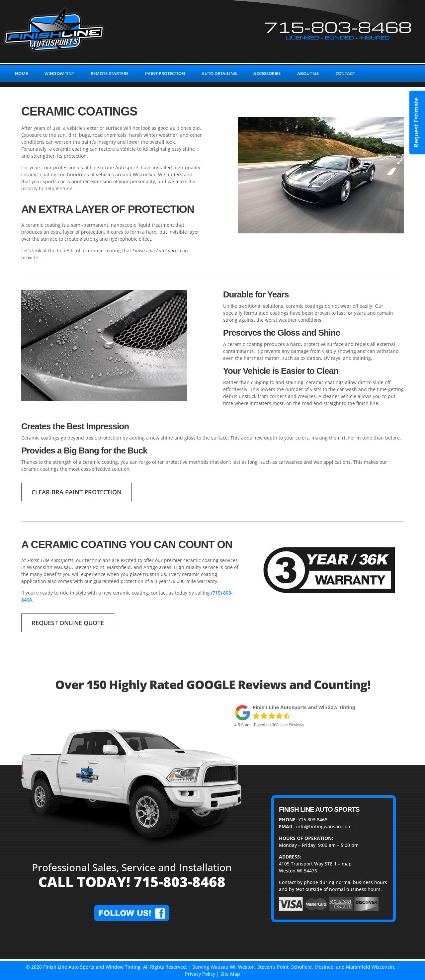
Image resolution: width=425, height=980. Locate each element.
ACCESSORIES (267, 73)
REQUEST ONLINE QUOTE (68, 623)
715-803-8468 (338, 27)
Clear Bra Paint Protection (77, 492)
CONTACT (345, 73)
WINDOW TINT (59, 73)
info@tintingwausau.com (324, 826)
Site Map (230, 974)
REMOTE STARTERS (110, 73)
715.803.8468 (313, 819)
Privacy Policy (200, 974)
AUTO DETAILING (219, 73)
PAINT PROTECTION (165, 73)
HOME (21, 73)
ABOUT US (308, 73)
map (347, 864)
